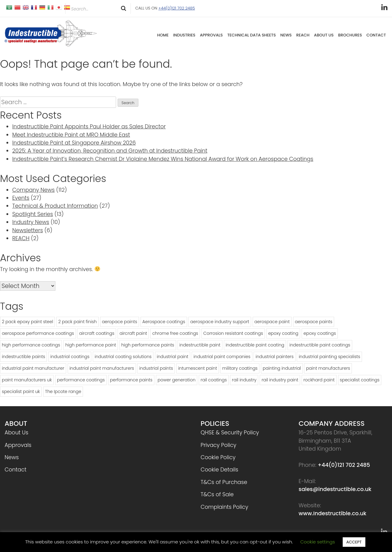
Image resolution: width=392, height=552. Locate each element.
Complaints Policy (224, 507)
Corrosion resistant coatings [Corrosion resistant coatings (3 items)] (233, 333)
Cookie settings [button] (317, 542)
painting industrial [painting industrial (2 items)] (282, 368)
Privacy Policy (219, 445)
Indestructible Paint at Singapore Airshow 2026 (74, 143)
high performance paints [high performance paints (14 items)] (148, 345)
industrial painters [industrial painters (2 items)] (274, 357)
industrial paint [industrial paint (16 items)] (173, 357)
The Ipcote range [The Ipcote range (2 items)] (63, 391)
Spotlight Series (33, 214)
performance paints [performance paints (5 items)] (131, 380)
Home (163, 35)
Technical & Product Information (55, 206)
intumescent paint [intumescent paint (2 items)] (198, 368)
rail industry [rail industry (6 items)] (244, 380)
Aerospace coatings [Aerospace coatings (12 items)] (164, 322)
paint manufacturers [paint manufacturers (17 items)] (328, 368)
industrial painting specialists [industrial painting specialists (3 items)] (329, 357)
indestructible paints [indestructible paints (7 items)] (23, 357)
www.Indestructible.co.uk (332, 513)
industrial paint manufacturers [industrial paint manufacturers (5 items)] (102, 368)
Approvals (211, 35)
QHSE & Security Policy (230, 433)
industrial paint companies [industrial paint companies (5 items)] (222, 357)
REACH (303, 35)
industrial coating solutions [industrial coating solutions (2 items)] (123, 357)
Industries (184, 35)
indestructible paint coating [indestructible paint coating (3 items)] (255, 345)
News (286, 35)
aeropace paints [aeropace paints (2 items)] (120, 322)
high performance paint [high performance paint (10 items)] (91, 345)
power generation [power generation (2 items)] (177, 380)
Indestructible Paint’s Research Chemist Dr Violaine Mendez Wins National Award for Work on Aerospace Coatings (163, 159)
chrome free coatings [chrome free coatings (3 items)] (175, 333)
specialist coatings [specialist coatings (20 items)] (360, 380)
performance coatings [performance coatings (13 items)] (81, 380)
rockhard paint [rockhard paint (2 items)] (319, 380)
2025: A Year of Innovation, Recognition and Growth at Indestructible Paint (110, 151)
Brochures (350, 35)
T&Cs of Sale (217, 494)
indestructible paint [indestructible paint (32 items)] (200, 345)
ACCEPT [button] (354, 542)
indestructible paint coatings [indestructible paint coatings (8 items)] (320, 345)
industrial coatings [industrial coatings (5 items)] (70, 357)
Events (21, 198)
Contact (376, 35)
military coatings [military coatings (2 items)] (240, 368)
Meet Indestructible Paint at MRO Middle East (71, 135)
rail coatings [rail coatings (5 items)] (214, 380)
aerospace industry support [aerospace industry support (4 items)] (220, 322)
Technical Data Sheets (251, 35)
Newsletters (28, 230)
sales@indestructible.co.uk (335, 489)
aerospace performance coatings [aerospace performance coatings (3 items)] (38, 333)
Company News (33, 190)
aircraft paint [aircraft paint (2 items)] (133, 333)
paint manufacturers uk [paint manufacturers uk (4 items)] (27, 380)
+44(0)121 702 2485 (177, 8)
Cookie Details (219, 470)
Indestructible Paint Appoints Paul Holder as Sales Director (89, 127)
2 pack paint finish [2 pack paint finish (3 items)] (77, 322)
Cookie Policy (218, 457)
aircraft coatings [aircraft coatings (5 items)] (97, 333)
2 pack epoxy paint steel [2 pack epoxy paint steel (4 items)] (27, 322)
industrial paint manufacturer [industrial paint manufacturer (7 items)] (33, 368)
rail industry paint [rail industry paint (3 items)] (280, 380)
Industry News (31, 222)
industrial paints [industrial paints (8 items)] (156, 368)
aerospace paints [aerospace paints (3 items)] (314, 322)
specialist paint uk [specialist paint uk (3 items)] (21, 391)
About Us (324, 35)
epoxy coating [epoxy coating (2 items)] (283, 333)
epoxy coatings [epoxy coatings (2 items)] (320, 333)
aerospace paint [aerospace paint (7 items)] (272, 322)
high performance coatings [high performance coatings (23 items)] (31, 345)
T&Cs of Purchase (224, 482)
